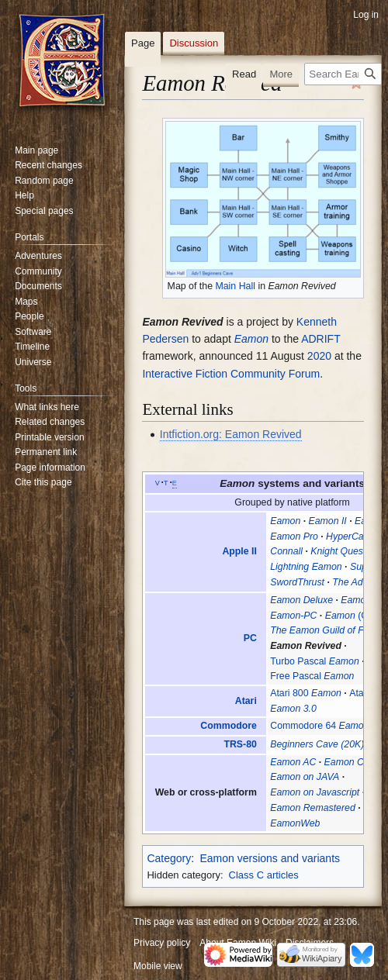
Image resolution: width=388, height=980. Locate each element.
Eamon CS (348, 762)
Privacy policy (162, 943)
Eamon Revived (306, 646)
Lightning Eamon (306, 567)
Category (169, 858)
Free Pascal (312, 676)
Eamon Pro (294, 537)
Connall (286, 551)
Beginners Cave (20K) (317, 744)
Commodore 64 (319, 726)
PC (250, 638)
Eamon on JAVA (305, 777)
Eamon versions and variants (270, 858)
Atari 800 (306, 693)
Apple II (239, 551)
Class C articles (264, 875)
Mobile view (158, 966)
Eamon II (328, 521)
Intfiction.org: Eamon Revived (231, 434)
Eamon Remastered (313, 808)
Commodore (229, 726)
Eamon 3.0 (293, 709)
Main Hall (235, 286)
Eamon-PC (293, 616)
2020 (319, 356)
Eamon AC (293, 762)
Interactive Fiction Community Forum (231, 374)
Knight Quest (338, 551)
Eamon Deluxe (301, 600)
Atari (246, 701)
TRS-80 (240, 744)
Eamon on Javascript (315, 792)
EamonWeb (295, 823)
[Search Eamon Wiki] (343, 74)
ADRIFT (320, 339)
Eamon (251, 339)
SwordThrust (297, 582)
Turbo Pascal (315, 661)
